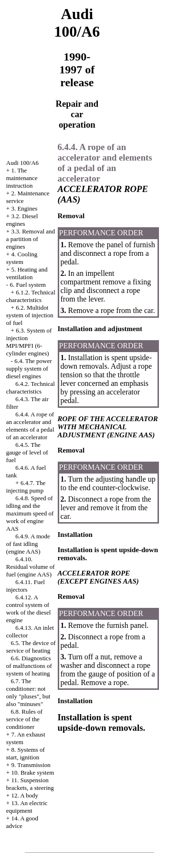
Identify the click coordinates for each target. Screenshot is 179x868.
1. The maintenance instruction (22, 178)
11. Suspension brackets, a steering (30, 784)
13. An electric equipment (27, 807)
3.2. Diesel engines (22, 220)
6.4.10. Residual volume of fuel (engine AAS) (31, 567)
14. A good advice (22, 822)
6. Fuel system (27, 285)
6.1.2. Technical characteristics (31, 296)
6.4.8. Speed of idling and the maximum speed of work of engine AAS (30, 513)
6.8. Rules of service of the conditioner (24, 719)
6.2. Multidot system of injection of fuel (30, 315)
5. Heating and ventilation (27, 273)
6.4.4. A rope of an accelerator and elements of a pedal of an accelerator (30, 426)
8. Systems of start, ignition (26, 753)
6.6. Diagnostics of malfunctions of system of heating (29, 666)
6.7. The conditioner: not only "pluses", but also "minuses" (28, 692)
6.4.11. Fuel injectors (26, 586)
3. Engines (24, 208)
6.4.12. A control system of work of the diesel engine (29, 609)
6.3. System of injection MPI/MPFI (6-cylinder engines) (29, 342)
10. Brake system (32, 772)
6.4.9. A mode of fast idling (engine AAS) (28, 544)
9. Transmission (31, 765)
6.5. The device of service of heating (31, 647)
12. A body (25, 795)
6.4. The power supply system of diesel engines (29, 368)
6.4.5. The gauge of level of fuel (27, 452)
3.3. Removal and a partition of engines (31, 239)
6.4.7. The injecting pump (26, 487)
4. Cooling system (22, 258)
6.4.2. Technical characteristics (31, 388)
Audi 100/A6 (22, 163)
